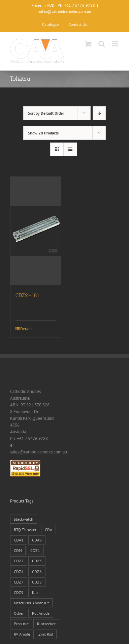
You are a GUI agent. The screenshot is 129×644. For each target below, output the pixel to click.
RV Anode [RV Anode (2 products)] (22, 634)
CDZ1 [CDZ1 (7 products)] (35, 550)
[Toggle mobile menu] (115, 44)
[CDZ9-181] (36, 231)
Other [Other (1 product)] (19, 613)
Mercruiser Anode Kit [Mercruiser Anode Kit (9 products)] (31, 603)
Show (43, 133)
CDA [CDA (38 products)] (49, 530)
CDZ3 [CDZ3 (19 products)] (37, 561)
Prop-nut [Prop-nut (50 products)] (21, 624)
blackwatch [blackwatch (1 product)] (24, 519)
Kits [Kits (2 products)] (35, 592)
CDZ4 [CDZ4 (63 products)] (19, 572)
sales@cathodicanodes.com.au (65, 11)
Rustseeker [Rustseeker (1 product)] (46, 624)
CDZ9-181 (27, 295)
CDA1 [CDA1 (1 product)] (19, 540)
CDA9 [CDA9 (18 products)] (37, 540)
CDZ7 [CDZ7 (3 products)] (19, 582)
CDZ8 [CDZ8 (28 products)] (37, 582)
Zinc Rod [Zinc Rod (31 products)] (46, 634)
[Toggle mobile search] (102, 44)
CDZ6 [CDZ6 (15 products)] (37, 572)
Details (26, 329)
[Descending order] (99, 113)
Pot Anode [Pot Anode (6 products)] (41, 613)
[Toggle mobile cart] (88, 44)
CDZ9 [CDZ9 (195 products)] (19, 592)
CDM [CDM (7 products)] (18, 550)
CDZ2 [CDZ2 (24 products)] (19, 561)
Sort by (46, 113)
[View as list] (70, 149)
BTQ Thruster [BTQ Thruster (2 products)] (25, 530)
